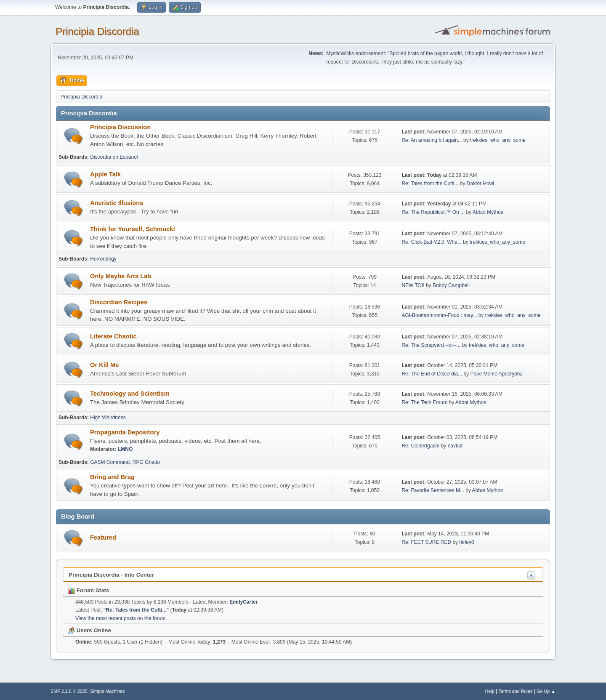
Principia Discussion (120, 127)
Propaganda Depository (125, 432)
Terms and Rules (516, 691)
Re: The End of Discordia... (432, 374)
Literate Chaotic (113, 336)
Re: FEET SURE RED (426, 542)
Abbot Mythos (488, 212)
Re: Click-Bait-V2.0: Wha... (432, 242)
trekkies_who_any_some (498, 140)
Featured (103, 538)
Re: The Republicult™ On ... (433, 212)
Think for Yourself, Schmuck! (133, 229)
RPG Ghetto (146, 462)
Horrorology (103, 259)
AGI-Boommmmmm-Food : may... (439, 315)
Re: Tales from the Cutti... (430, 184)
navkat (455, 446)
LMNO (125, 449)
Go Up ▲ (546, 691)
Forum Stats (89, 590)
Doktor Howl (480, 184)
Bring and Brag (112, 477)
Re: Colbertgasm (420, 446)
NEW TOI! (413, 285)
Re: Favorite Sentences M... (433, 490)
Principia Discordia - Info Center (111, 575)
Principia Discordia (97, 31)
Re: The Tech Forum (424, 402)
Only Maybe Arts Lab (121, 276)
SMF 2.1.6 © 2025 (69, 691)
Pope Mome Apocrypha (496, 374)
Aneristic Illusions (117, 203)
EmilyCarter (243, 602)
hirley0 (466, 542)
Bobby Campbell (451, 285)
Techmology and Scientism (130, 394)
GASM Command (110, 462)
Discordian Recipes (119, 302)
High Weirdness (108, 418)
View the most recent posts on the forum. (121, 618)
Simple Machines (107, 691)
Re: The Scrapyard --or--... (431, 345)
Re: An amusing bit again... (432, 140)
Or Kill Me (104, 365)
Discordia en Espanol (114, 157)
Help (490, 691)
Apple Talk (105, 174)
